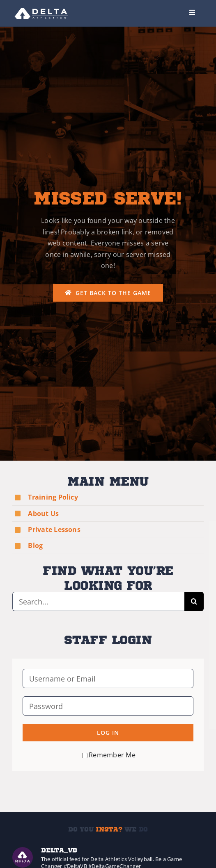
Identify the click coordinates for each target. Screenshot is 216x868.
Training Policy (53, 497)
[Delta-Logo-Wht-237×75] (42, 7)
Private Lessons (54, 529)
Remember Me (109, 755)
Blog (35, 545)
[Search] (194, 601)
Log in (108, 733)
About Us (43, 514)
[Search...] (98, 601)
